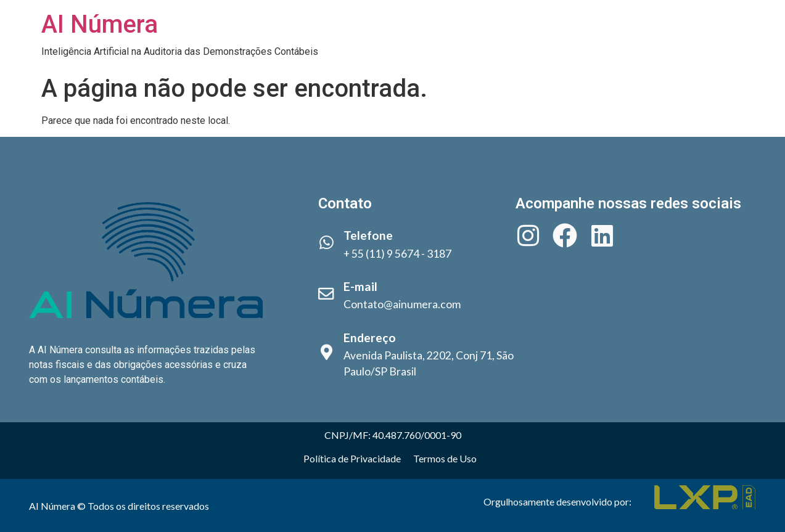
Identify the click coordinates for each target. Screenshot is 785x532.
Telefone (368, 235)
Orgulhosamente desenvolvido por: (557, 501)
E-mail (360, 286)
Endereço (370, 338)
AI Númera (100, 24)
